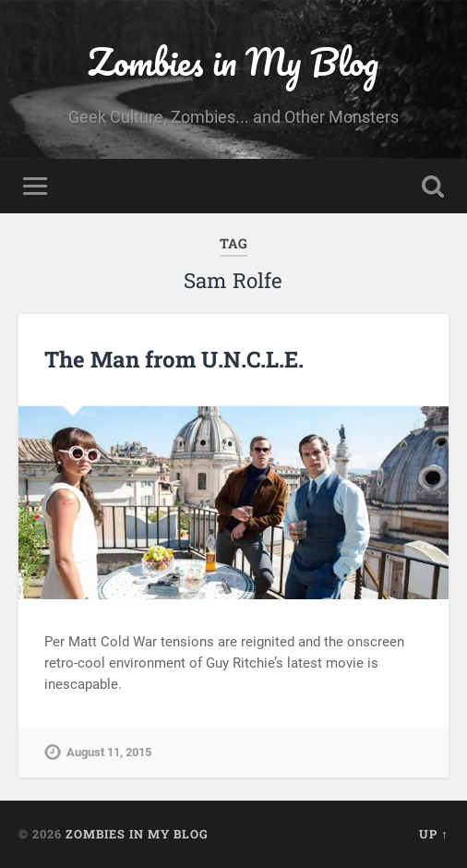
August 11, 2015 (109, 752)
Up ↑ (433, 834)
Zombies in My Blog (233, 61)
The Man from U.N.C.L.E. (174, 359)
